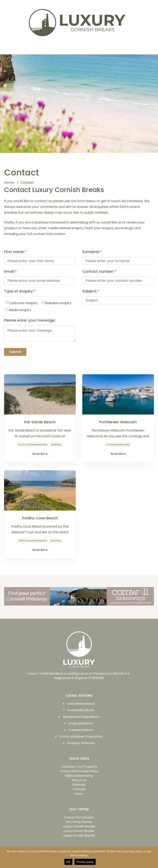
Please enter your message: (30, 320)
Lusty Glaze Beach (81, 704)
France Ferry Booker (79, 817)
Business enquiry (56, 303)
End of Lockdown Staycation (81, 736)
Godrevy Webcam (81, 743)
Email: (9, 271)
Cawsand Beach (81, 730)
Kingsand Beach (81, 723)
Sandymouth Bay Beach (81, 717)
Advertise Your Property (79, 767)
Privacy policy (85, 862)
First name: (14, 252)
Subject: (90, 291)
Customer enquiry (21, 303)
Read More (40, 454)
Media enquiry (18, 310)
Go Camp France (79, 822)
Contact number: (98, 271)
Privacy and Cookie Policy (79, 771)
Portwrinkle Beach (81, 710)
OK (68, 862)
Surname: (91, 252)
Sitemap (79, 785)
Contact (79, 789)
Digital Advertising (79, 776)
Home (9, 183)
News (79, 794)
